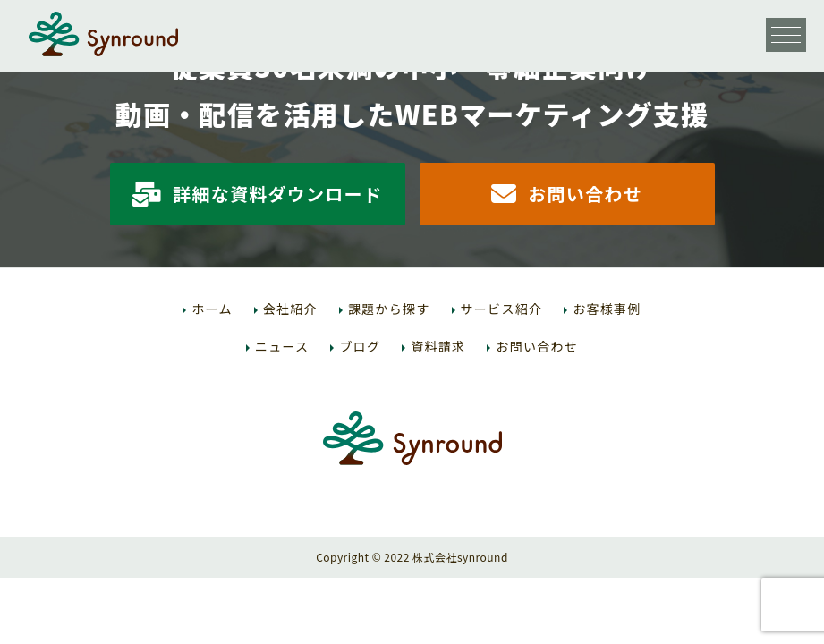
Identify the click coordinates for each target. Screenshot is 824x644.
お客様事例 (607, 309)
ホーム (212, 309)
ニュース (282, 346)
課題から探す (389, 309)
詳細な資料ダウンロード (257, 194)
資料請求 (438, 346)
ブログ (360, 346)
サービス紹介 (502, 309)
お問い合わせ (567, 194)
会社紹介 (290, 309)
